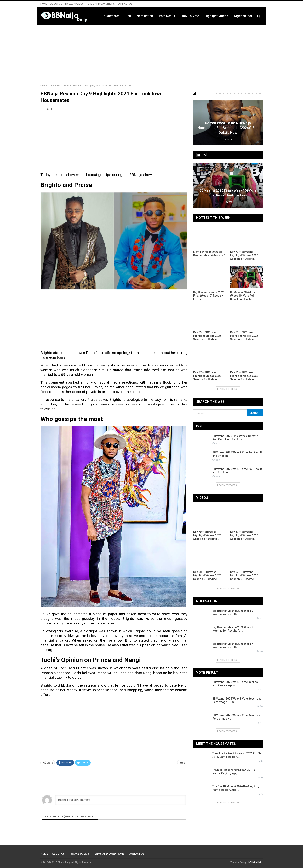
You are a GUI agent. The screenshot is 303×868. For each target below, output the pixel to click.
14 (260, 651)
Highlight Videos (217, 16)
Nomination (145, 16)
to (149, 614)
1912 (228, 139)
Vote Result (167, 16)
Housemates (111, 16)
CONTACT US (125, 4)
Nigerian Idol (243, 16)
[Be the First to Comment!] (120, 800)
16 (260, 706)
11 (260, 689)
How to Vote (190, 16)
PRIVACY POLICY (74, 4)
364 (216, 476)
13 (260, 723)
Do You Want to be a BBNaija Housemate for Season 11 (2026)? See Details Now (228, 128)
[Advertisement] (151, 53)
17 (260, 618)
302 (229, 202)
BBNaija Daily (255, 862)
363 (216, 460)
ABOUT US (56, 4)
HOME (44, 4)
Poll (128, 16)
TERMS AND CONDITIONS (100, 4)
